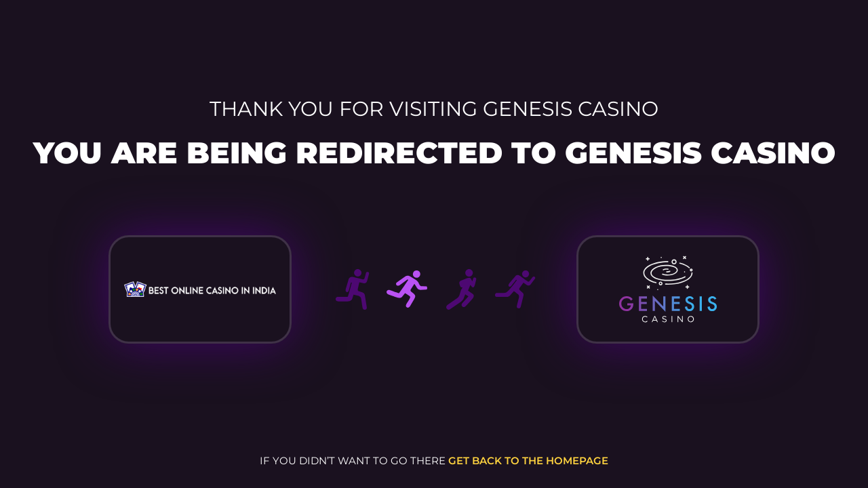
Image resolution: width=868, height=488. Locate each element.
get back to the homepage (528, 461)
